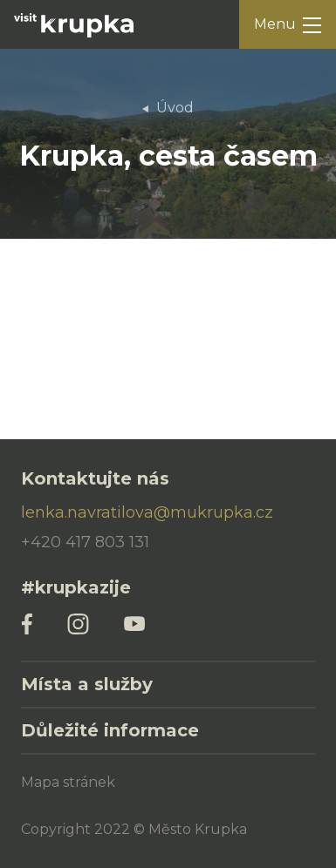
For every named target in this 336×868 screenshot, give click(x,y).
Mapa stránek (68, 782)
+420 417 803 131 (85, 542)
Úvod (175, 108)
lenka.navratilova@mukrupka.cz (147, 512)
